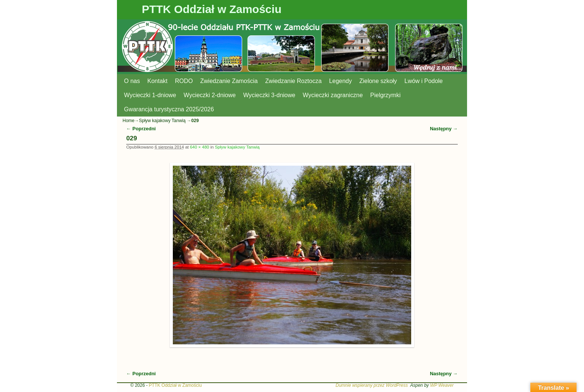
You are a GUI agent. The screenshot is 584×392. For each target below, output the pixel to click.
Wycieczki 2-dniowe (210, 95)
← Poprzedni (141, 129)
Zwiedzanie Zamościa (229, 81)
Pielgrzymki (385, 95)
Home (128, 121)
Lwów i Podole (424, 81)
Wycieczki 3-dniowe (269, 95)
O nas (132, 81)
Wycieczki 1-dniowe (150, 95)
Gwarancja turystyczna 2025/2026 (169, 109)
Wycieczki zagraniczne (333, 95)
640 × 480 (200, 147)
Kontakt (158, 81)
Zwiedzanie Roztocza (293, 81)
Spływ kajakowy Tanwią (162, 121)
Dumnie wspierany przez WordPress (372, 385)
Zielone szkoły (378, 81)
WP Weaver (442, 385)
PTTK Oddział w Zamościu (212, 9)
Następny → (444, 129)
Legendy (341, 81)
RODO (184, 81)
